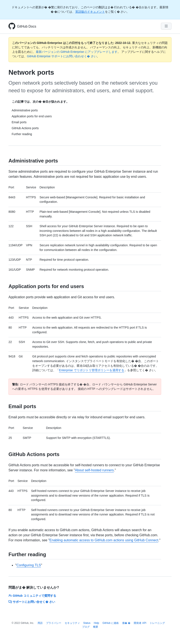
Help (97, 623)
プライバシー (54, 623)
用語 (40, 623)
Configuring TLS (29, 565)
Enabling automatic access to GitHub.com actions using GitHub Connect (104, 540)
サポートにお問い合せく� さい (32, 602)
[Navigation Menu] (166, 26)
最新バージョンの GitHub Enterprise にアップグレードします (77, 52)
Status (87, 623)
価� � (126, 623)
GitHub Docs (27, 26)
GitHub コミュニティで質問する (32, 596)
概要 (96, 627)
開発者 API (140, 623)
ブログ (86, 627)
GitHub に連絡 (111, 623)
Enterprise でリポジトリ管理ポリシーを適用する (92, 370)
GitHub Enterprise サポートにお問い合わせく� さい (62, 56)
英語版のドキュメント (90, 12)
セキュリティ (72, 623)
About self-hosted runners (94, 470)
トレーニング (157, 623)
